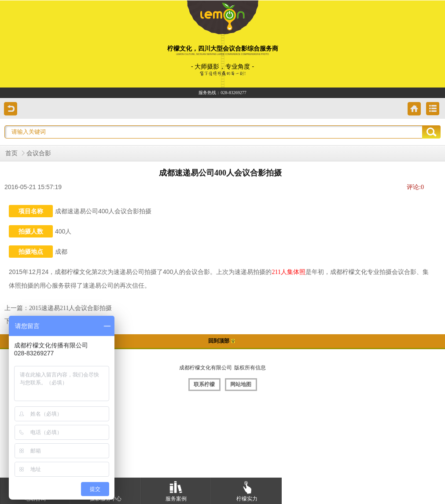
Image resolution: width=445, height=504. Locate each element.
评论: (415, 187)
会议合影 (39, 153)
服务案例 (176, 490)
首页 (11, 153)
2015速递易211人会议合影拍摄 (70, 308)
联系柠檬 (204, 384)
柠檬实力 (247, 490)
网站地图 (241, 384)
